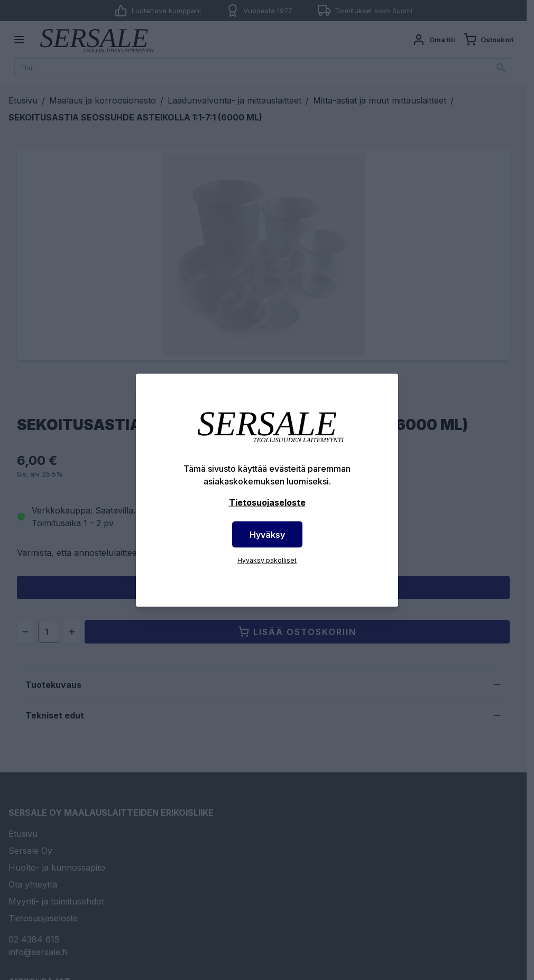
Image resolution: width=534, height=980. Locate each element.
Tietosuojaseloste (267, 502)
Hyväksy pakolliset (267, 560)
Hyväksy (267, 534)
